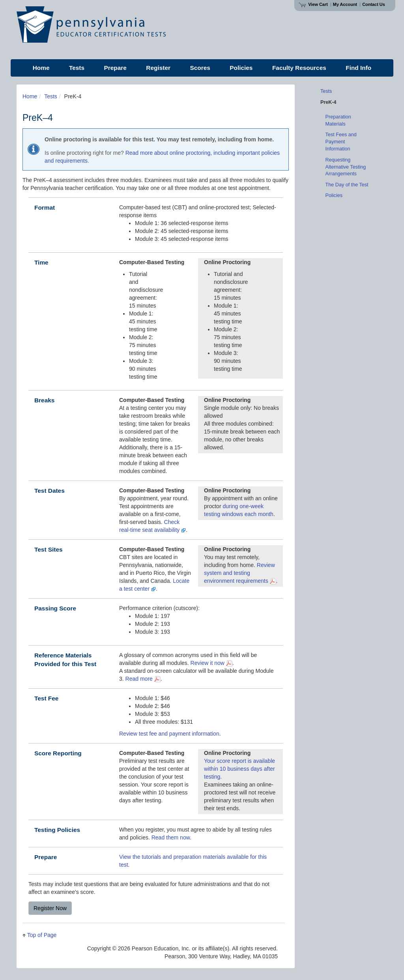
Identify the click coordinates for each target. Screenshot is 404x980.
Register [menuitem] (158, 68)
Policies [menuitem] (241, 68)
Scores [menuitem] (200, 68)
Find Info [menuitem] (358, 68)
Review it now (211, 663)
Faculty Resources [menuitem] (299, 68)
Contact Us (374, 4)
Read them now (171, 837)
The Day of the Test (347, 185)
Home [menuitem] (41, 68)
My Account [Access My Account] (345, 4)
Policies (334, 195)
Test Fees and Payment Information (341, 142)
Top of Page (42, 935)
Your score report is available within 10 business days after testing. (239, 769)
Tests (51, 96)
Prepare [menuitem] (115, 68)
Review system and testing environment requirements (240, 573)
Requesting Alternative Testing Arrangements (346, 167)
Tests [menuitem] (77, 68)
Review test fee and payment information (169, 734)
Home (30, 96)
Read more (143, 679)
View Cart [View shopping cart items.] (313, 4)
